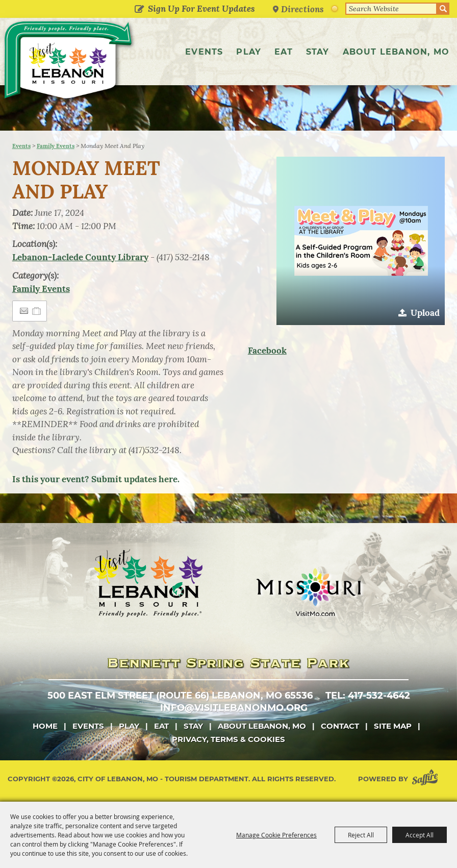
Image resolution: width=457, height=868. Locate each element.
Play (249, 52)
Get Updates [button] (139, 10)
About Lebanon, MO (396, 52)
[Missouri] (308, 592)
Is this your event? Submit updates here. (96, 479)
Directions (302, 9)
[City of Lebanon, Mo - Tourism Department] (69, 62)
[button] (361, 241)
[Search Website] (391, 9)
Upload (425, 313)
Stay (318, 52)
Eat (284, 52)
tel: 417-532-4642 (368, 696)
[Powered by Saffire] (427, 779)
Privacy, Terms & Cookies (229, 739)
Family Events (56, 146)
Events (204, 52)
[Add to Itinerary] (37, 311)
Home (45, 726)
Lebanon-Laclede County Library (80, 257)
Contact (340, 726)
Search (443, 9)
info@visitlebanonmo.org (234, 708)
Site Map (393, 726)
